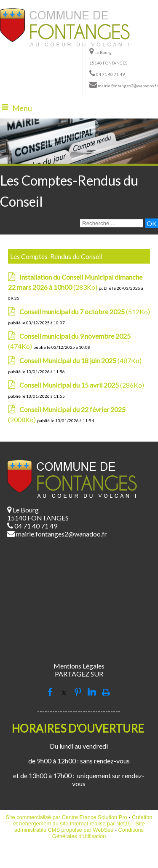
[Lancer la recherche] (152, 223)
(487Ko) (80, 360)
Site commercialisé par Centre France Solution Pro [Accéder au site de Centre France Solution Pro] (67, 817)
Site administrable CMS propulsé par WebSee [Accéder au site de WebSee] (80, 827)
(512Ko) (85, 311)
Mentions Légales (79, 666)
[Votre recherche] (112, 223)
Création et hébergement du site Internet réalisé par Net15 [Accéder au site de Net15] (83, 820)
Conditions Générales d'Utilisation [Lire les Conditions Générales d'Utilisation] (98, 833)
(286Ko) (82, 385)
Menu (22, 108)
